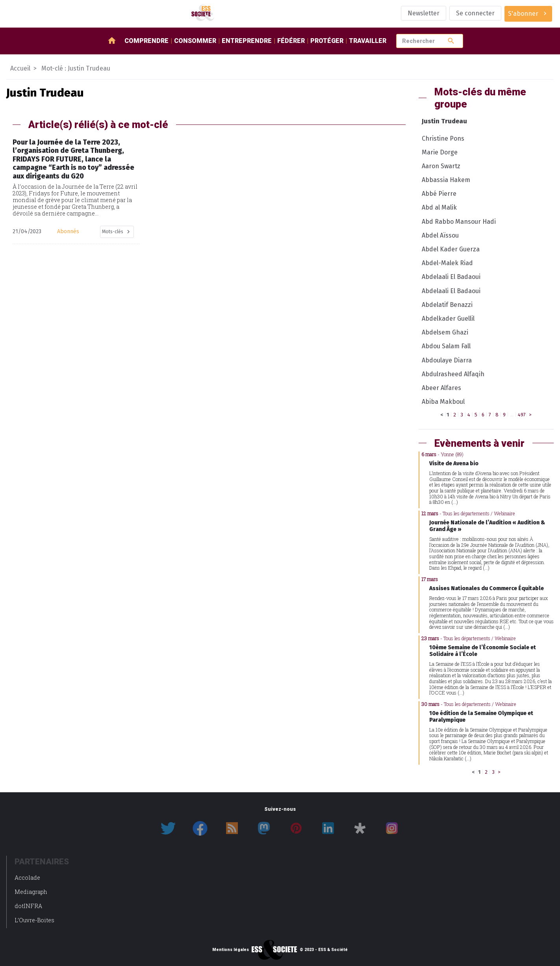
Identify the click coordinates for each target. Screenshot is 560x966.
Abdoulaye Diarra (447, 360)
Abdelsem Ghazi (445, 332)
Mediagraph (31, 892)
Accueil (20, 68)
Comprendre (146, 41)
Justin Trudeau (444, 121)
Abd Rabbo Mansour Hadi (459, 222)
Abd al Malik (439, 207)
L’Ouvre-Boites (34, 920)
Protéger (327, 41)
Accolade (27, 878)
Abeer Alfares (441, 388)
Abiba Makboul (443, 402)
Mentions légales (231, 950)
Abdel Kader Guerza (451, 249)
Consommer (195, 41)
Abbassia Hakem (446, 180)
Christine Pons (443, 138)
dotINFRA (28, 906)
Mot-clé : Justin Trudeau (76, 68)
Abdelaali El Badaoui (451, 277)
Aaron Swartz (441, 166)
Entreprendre (247, 41)
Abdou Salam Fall (446, 346)
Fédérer (291, 41)
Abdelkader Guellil (448, 319)
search (451, 41)
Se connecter (475, 13)
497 (522, 415)
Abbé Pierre (439, 194)
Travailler (368, 41)
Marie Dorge (440, 152)
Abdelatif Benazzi (447, 305)
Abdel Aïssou (440, 235)
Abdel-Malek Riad (447, 263)
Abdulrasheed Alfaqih (453, 374)
